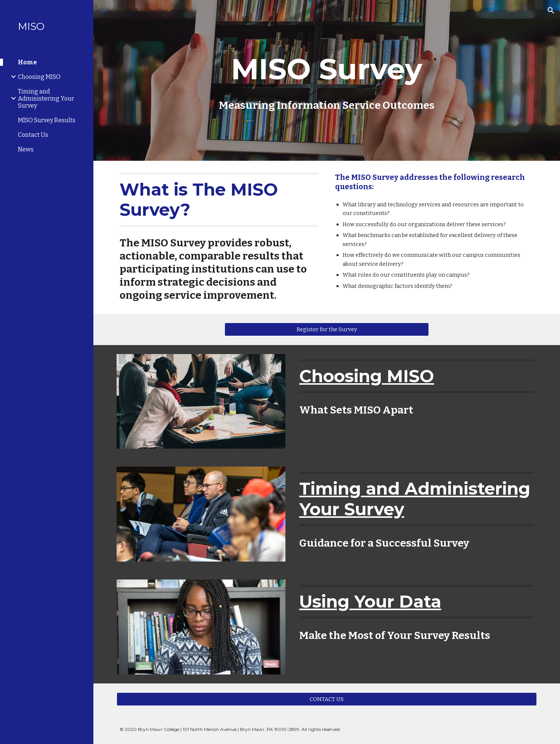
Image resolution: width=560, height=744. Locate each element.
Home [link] (27, 62)
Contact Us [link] (33, 135)
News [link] (26, 149)
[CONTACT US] (327, 699)
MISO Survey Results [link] (47, 120)
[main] (327, 80)
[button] (551, 10)
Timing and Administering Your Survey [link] (46, 99)
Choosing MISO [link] (39, 77)
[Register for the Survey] (327, 329)
